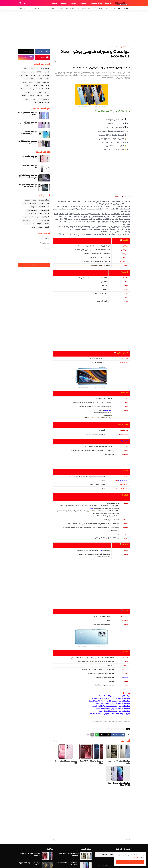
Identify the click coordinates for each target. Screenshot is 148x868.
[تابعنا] (21, 8)
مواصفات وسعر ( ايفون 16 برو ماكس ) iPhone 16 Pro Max (28, 177)
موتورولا (60, 8)
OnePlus (37, 8)
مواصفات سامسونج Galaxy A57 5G (28, 113)
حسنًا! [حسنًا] (130, 862)
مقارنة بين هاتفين (31, 210)
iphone (31, 82)
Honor (32, 72)
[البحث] (20, 3)
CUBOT (27, 99)
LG (21, 75)
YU (39, 99)
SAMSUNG (33, 69)
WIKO (41, 89)
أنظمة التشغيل (44, 210)
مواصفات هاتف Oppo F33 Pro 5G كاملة (92, 762)
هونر (78, 8)
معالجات (46, 224)
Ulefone (27, 92)
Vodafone (46, 99)
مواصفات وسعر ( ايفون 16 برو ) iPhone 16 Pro (28, 185)
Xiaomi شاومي (111, 729)
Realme (25, 72)
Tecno (47, 79)
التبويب (74, 3)
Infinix (33, 75)
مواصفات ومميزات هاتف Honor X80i (66, 762)
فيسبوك (26, 217)
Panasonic (24, 89)
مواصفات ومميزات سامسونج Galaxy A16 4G (29, 132)
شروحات (55, 3)
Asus (33, 79)
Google (28, 85)
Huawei (46, 72)
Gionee (46, 92)
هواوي (84, 8)
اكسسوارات (27, 220)
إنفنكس (72, 8)
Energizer (33, 89)
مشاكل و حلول (44, 203)
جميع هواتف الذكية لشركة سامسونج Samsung (28, 142)
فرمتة (34, 200)
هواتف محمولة (97, 3)
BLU (47, 85)
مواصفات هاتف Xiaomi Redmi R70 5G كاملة (119, 784)
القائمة (84, 3)
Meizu (24, 82)
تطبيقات (63, 3)
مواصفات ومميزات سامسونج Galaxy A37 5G (29, 123)
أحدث (127, 840)
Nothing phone (44, 102)
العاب (33, 217)
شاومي (100, 8)
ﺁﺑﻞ (38, 217)
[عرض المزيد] (88, 735)
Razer (24, 96)
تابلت (24, 203)
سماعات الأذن (30, 224)
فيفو (90, 8)
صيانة (34, 227)
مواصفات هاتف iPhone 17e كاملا (29, 157)
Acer (33, 99)
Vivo (26, 69)
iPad (47, 89)
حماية (40, 227)
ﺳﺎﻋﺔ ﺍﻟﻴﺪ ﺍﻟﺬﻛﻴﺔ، (44, 207)
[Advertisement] (74, 28)
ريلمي (44, 8)
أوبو (94, 8)
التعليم (47, 227)
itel (35, 102)
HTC (30, 8)
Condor (35, 85)
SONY (26, 79)
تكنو (25, 8)
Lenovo (40, 79)
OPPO (39, 72)
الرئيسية (108, 3)
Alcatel (38, 82)
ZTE (49, 8)
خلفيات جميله (33, 203)
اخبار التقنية (45, 217)
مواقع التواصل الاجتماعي (34, 213)
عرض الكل (56, 741)
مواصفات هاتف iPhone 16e (29, 166)
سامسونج (113, 8)
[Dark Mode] (25, 3)
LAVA (40, 92)
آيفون (106, 8)
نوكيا (66, 8)
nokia (26, 75)
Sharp (47, 96)
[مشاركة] (55, 61)
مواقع (39, 224)
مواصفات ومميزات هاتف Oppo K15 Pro (30, 864)
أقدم (56, 840)
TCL (34, 92)
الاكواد (47, 213)
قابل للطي (46, 220)
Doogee (32, 96)
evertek (40, 96)
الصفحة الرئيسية (125, 47)
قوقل (54, 8)
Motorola (46, 75)
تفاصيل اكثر (136, 857)
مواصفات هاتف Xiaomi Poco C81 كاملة (118, 762)
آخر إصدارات (36, 220)
